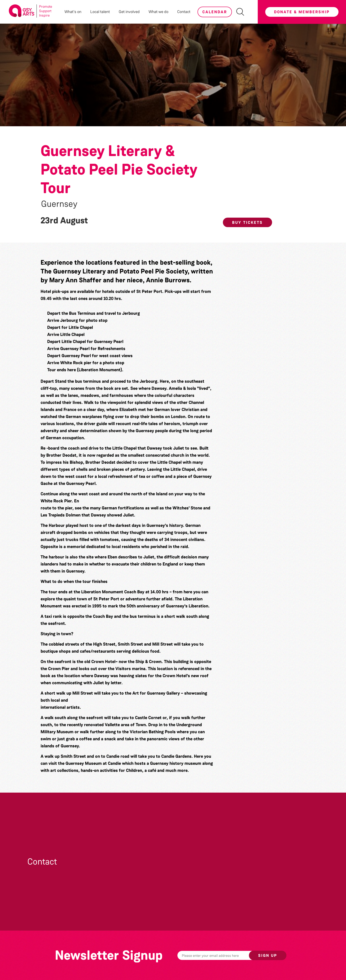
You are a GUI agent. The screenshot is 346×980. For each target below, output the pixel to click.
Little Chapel (124, 448)
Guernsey (59, 204)
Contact (184, 12)
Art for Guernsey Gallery (156, 693)
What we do (158, 12)
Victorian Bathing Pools (153, 732)
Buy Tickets (247, 222)
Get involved (129, 12)
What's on (73, 12)
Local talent (100, 12)
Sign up (268, 955)
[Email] (220, 955)
